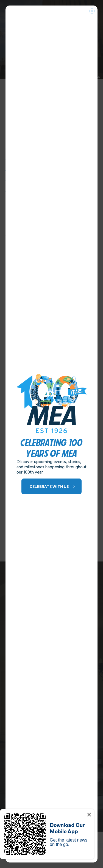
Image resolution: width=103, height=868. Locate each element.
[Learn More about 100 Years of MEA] (51, 486)
